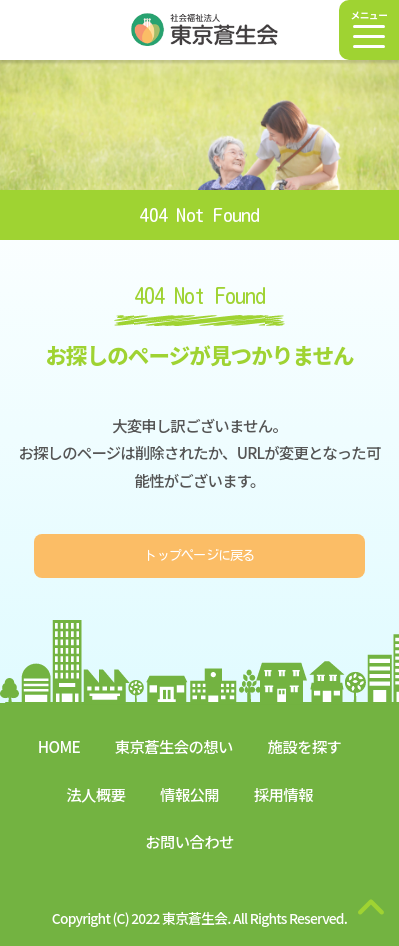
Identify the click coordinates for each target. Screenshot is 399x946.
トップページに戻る (199, 557)
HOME (59, 746)
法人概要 (95, 794)
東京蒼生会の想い (174, 746)
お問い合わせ (189, 841)
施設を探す (305, 746)
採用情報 (283, 794)
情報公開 (189, 794)
